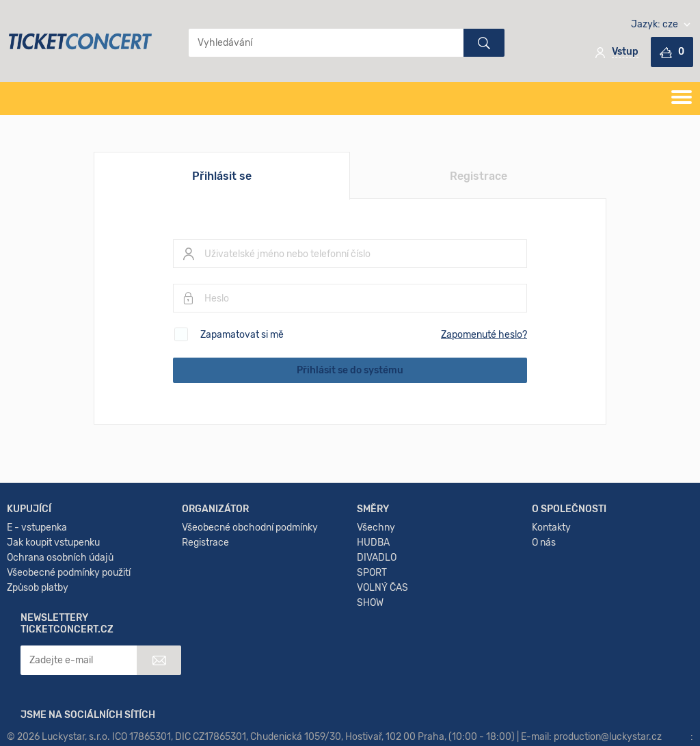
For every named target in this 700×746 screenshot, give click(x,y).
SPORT (372, 614)
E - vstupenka (37, 569)
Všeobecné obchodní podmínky (250, 569)
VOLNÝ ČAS (382, 629)
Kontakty (551, 569)
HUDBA (373, 584)
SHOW (370, 644)
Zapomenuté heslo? (484, 335)
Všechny (376, 569)
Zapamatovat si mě (242, 335)
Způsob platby (38, 629)
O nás (544, 584)
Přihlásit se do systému (350, 370)
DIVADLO (377, 599)
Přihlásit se (222, 176)
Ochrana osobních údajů (60, 599)
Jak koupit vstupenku (53, 584)
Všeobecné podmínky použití (69, 614)
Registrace (479, 176)
